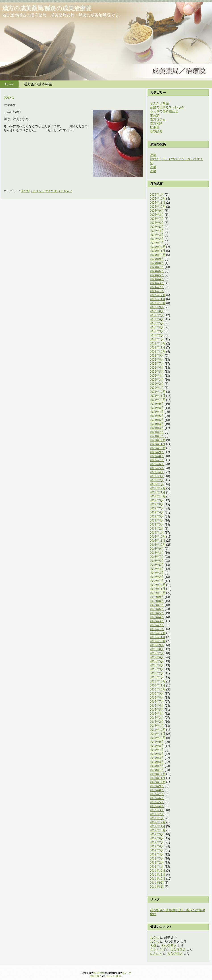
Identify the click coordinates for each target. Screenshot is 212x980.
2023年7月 (157, 315)
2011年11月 (158, 875)
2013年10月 (158, 782)
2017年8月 (157, 601)
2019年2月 (157, 529)
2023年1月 (157, 339)
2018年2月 (157, 577)
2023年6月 (157, 319)
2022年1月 (157, 388)
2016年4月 (157, 665)
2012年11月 (158, 826)
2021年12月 (158, 392)
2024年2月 (157, 287)
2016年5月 (157, 661)
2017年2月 (157, 625)
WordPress (99, 973)
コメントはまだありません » (52, 191)
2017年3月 (157, 621)
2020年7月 (157, 460)
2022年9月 (157, 356)
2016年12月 (158, 633)
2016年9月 (157, 645)
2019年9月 (157, 500)
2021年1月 (157, 436)
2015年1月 (157, 726)
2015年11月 (158, 685)
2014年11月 (158, 734)
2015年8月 (157, 698)
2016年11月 (158, 637)
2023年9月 (157, 307)
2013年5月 (157, 802)
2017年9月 (157, 597)
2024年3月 (157, 283)
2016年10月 (158, 641)
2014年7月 (157, 750)
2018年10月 (158, 545)
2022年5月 (157, 372)
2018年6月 (157, 561)
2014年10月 (158, 738)
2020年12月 (158, 440)
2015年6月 (157, 706)
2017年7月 (157, 605)
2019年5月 (157, 516)
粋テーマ (127, 973)
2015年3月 (157, 718)
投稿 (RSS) (95, 976)
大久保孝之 (169, 946)
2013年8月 (157, 790)
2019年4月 (157, 521)
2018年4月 (157, 569)
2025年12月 (158, 199)
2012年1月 (157, 867)
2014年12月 (158, 730)
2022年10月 (158, 352)
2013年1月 (157, 818)
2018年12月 (158, 537)
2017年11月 (158, 589)
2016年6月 (157, 657)
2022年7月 (157, 364)
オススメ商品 (159, 103)
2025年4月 (157, 231)
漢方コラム (158, 119)
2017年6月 (157, 609)
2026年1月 (157, 195)
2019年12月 (158, 488)
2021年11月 (158, 396)
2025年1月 (157, 243)
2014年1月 (157, 770)
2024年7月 (157, 267)
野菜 (153, 155)
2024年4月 (157, 279)
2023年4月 (157, 327)
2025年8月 (157, 215)
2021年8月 (157, 408)
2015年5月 (157, 710)
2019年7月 (157, 508)
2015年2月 (157, 722)
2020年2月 (157, 480)
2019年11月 (158, 492)
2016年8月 (157, 649)
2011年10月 (158, 879)
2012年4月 (157, 854)
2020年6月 (157, 464)
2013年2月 (157, 814)
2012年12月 (158, 822)
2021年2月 (157, 432)
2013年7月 (157, 794)
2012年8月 (157, 838)
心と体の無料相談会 (164, 111)
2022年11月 (158, 347)
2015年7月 (157, 702)
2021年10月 (158, 400)
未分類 (25, 191)
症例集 (155, 128)
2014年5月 (157, 754)
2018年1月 (157, 581)
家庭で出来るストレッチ (167, 107)
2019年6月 (157, 512)
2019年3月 (157, 525)
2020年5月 (157, 468)
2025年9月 (157, 211)
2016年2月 (157, 673)
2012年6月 (157, 846)
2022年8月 (157, 360)
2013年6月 (157, 798)
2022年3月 (157, 380)
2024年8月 (157, 263)
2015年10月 (158, 690)
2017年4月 (157, 617)
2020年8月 (157, 456)
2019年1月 (157, 533)
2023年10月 (158, 303)
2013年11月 (158, 778)
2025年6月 (157, 223)
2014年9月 (157, 742)
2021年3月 (157, 428)
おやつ (9, 98)
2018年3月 (157, 573)
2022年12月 (158, 343)
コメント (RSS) (114, 976)
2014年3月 (157, 762)
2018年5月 (157, 565)
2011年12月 (158, 871)
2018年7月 (157, 557)
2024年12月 (158, 247)
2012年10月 (158, 830)
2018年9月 (157, 549)
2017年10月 (158, 593)
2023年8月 (157, 311)
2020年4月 (157, 472)
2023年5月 (157, 323)
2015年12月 (158, 681)
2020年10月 (158, 448)
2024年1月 (157, 291)
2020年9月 (157, 452)
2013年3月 (157, 810)
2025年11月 (158, 203)
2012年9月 (157, 834)
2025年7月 (157, 219)
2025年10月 (158, 207)
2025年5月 (157, 227)
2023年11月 (158, 299)
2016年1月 (157, 677)
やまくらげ (158, 950)
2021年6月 (157, 416)
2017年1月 (157, 629)
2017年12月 (158, 585)
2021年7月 (157, 412)
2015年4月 (157, 714)
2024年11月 (158, 251)
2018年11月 (158, 541)
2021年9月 (157, 404)
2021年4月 (157, 424)
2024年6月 (157, 271)
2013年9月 (157, 786)
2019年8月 (157, 504)
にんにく (156, 954)
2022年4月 (157, 376)
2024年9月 (157, 259)
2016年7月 (157, 653)
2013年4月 (157, 806)
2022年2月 (157, 384)
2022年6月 (157, 368)
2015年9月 (157, 694)
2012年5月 (157, 850)
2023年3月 (157, 331)
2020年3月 (157, 476)
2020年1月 (157, 484)
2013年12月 (158, 774)
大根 (153, 946)
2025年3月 (157, 235)
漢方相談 (156, 124)
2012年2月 (157, 863)
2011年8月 (157, 887)
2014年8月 (157, 746)
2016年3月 (157, 669)
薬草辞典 (156, 132)
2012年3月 (157, 859)
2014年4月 (157, 758)
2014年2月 (157, 766)
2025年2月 (157, 239)
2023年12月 (158, 295)
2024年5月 (157, 275)
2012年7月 (157, 842)
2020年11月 (158, 444)
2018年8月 (157, 553)
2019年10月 (158, 496)
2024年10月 (158, 255)
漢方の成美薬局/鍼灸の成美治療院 (47, 8)
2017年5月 (157, 613)
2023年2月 (157, 335)
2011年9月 (157, 883)
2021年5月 (157, 420)
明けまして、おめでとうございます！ (177, 159)
